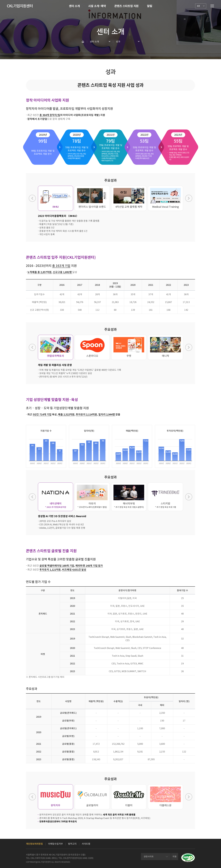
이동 (175, 857)
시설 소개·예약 (97, 6)
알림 (150, 6)
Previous (32, 198)
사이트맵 (86, 844)
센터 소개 (74, 6)
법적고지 (72, 844)
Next (189, 198)
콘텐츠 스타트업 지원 (126, 6)
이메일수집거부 (55, 844)
